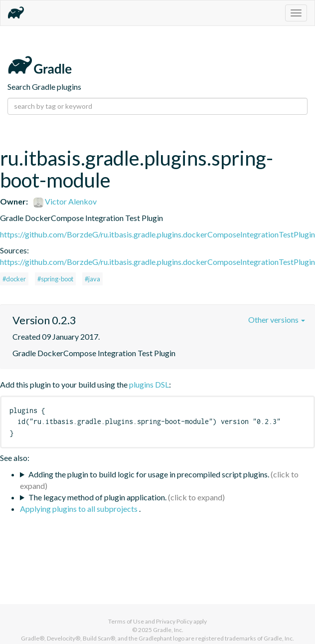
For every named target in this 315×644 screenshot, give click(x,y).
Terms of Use (126, 621)
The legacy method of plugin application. (97, 497)
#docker (14, 279)
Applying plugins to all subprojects (79, 509)
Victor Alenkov (65, 201)
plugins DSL (149, 384)
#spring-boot (55, 279)
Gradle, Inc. (168, 630)
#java (92, 279)
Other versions (277, 320)
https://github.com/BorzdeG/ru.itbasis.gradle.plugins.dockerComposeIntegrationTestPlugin (157, 234)
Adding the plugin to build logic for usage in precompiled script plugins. (149, 474)
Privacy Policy (174, 621)
